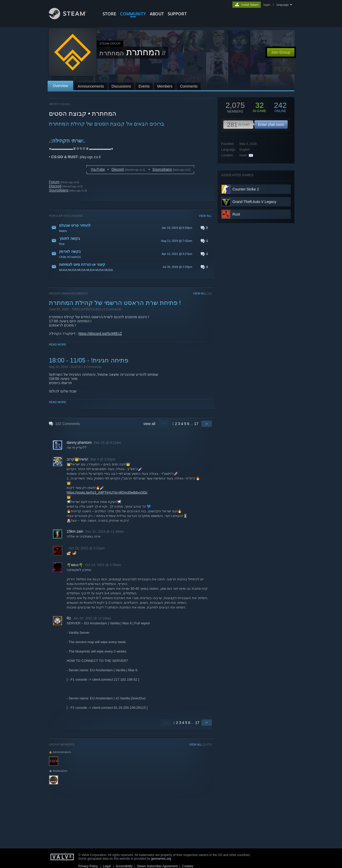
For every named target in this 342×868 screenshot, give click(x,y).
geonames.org (161, 859)
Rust (236, 214)
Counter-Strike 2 (246, 189)
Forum (54, 182)
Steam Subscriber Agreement (157, 866)
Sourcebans (162, 169)
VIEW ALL (205, 216)
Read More (58, 344)
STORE (109, 14)
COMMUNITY (133, 14)
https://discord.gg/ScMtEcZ (100, 334)
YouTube (98, 169)
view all (149, 424)
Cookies (188, 866)
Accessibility (124, 866)
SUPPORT (177, 14)
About (157, 14)
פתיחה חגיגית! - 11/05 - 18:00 (89, 360)
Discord (118, 169)
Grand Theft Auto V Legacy (254, 202)
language (283, 5)
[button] (130, 228)
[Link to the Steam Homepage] (72, 18)
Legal (107, 866)
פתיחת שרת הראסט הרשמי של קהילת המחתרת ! (115, 303)
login (267, 5)
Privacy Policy (88, 866)
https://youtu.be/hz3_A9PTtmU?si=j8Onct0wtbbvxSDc (107, 492)
